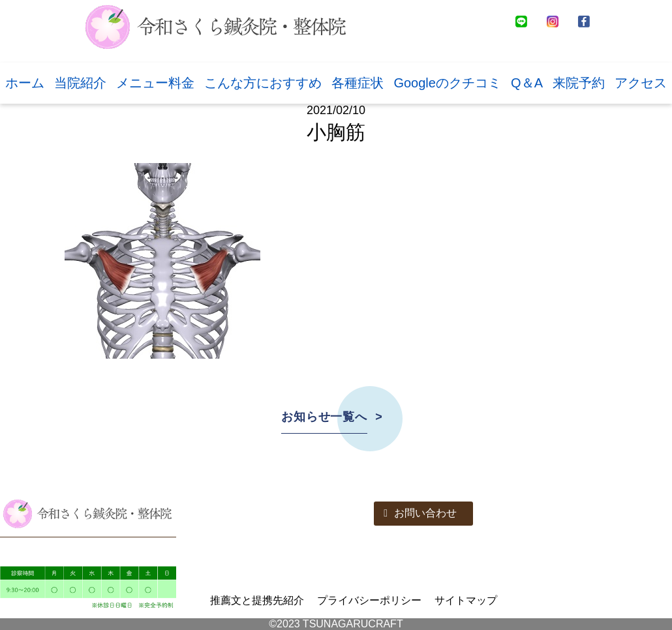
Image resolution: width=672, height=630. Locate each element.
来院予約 (579, 83)
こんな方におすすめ (263, 83)
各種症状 (358, 83)
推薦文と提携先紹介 (257, 600)
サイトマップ (466, 600)
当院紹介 (80, 83)
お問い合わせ (420, 513)
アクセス (641, 83)
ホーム (25, 83)
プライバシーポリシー (369, 600)
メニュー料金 (155, 83)
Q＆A (527, 83)
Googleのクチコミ (447, 83)
